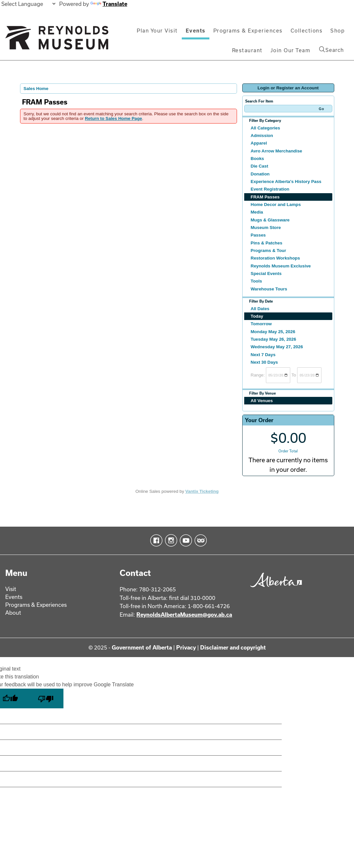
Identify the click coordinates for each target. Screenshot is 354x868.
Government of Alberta (142, 647)
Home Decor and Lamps (276, 205)
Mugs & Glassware (270, 220)
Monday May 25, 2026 (273, 332)
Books (258, 159)
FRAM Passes (265, 197)
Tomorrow (261, 324)
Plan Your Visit (157, 31)
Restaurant (247, 50)
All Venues (262, 401)
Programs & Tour (269, 251)
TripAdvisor (199, 540)
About (13, 613)
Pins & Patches (267, 243)
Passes (258, 235)
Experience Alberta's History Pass (286, 182)
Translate (109, 4)
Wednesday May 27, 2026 (277, 347)
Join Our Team (291, 50)
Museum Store (266, 228)
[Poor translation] (46, 698)
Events (196, 31)
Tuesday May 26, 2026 (273, 339)
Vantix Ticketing (202, 491)
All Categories (266, 128)
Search (331, 50)
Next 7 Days (263, 355)
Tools (257, 281)
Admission (262, 136)
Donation (260, 174)
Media (257, 212)
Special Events (266, 274)
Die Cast (260, 166)
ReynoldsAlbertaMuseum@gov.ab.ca (184, 615)
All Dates (260, 309)
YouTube (185, 540)
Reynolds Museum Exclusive (281, 266)
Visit (11, 589)
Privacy (186, 647)
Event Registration (270, 189)
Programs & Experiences (248, 31)
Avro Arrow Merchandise (277, 151)
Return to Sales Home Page (113, 118)
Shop (338, 31)
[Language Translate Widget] (28, 4)
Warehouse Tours (269, 289)
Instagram (170, 540)
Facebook (155, 540)
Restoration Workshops (275, 258)
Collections (307, 31)
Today (257, 316)
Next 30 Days (264, 362)
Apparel (259, 143)
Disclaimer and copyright (233, 647)
